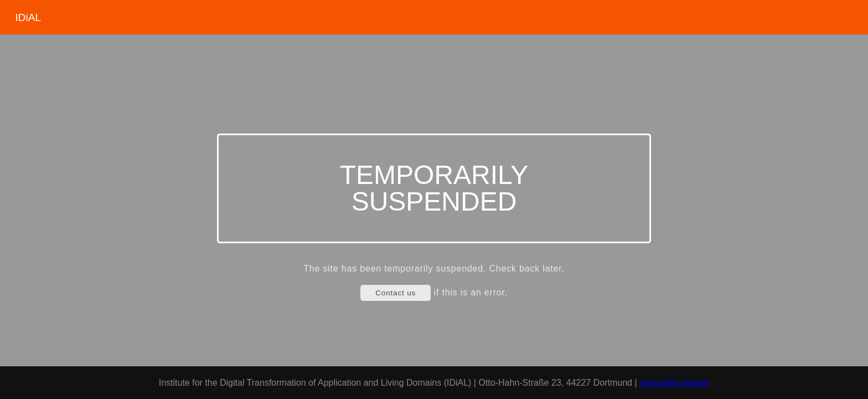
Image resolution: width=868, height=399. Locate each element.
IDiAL (28, 17)
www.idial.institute (674, 383)
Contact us (396, 293)
